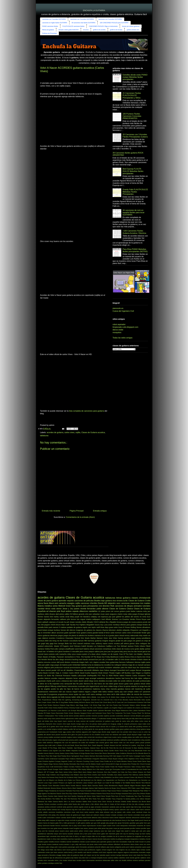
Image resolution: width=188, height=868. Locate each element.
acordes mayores (58, 678)
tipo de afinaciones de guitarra (60, 858)
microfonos (99, 737)
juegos (60, 635)
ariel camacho (60, 603)
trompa (94, 858)
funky (86, 729)
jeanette (127, 828)
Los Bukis (47, 676)
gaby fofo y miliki (61, 823)
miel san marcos (65, 692)
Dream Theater (109, 673)
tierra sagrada (52, 697)
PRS (129, 788)
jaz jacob (121, 828)
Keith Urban (48, 708)
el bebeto (51, 652)
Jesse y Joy (68, 609)
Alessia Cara (89, 751)
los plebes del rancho (130, 617)
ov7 (141, 692)
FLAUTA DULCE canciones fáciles (73, 26)
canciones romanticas (103, 649)
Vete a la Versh (69, 802)
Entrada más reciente (51, 511)
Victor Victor (102, 802)
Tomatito (108, 799)
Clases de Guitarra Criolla (139, 601)
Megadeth (90, 625)
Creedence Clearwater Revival (68, 638)
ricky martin (143, 635)
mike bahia (102, 692)
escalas (102, 662)
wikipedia (126, 630)
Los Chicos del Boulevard (81, 780)
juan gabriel (117, 617)
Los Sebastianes (132, 780)
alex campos (60, 649)
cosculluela (73, 641)
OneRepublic (92, 676)
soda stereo (56, 609)
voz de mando (113, 654)
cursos (54, 662)
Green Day (70, 606)
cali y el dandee (108, 660)
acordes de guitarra (55, 432)
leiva (59, 836)
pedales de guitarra (74, 627)
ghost (60, 652)
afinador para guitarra (143, 716)
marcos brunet (97, 839)
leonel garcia (142, 652)
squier (108, 855)
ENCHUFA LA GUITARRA (94, 10)
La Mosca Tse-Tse (86, 708)
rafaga (43, 850)
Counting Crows (88, 761)
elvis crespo (65, 820)
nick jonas (90, 844)
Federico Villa (80, 767)
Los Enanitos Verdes (127, 619)
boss (88, 810)
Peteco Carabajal (122, 791)
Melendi (62, 606)
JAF (45, 772)
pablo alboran (102, 609)
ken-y (82, 834)
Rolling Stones (136, 627)
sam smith (86, 694)
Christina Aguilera (48, 761)
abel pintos (60, 614)
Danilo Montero (122, 761)
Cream (97, 761)
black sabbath (43, 622)
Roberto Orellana (90, 794)
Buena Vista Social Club (94, 702)
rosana (79, 654)
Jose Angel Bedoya (63, 775)
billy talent (135, 719)
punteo (84, 668)
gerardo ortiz (83, 614)
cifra (58, 815)
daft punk (60, 662)
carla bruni (80, 812)
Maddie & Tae (120, 783)
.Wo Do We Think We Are (109, 748)
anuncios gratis (63, 633)
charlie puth (51, 681)
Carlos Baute (43, 673)
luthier (124, 735)
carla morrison (116, 633)
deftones (95, 818)
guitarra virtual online (142, 684)
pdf (122, 643)
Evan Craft (50, 767)
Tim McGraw (146, 713)
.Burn (90, 745)
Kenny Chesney (70, 708)
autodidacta (146, 638)
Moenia (53, 788)
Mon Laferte (133, 711)
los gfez (60, 689)
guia (138, 823)
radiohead (91, 668)
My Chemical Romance (61, 676)
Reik (112, 606)
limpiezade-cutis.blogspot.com (125, 327)
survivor (113, 855)
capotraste (42, 681)
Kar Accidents (69, 777)
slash (130, 740)
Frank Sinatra (48, 705)
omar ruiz (143, 844)
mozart (141, 842)
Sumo (123, 796)
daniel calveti (84, 681)
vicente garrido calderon (138, 858)
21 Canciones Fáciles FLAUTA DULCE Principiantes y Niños (132, 95)
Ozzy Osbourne (122, 788)
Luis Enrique (72, 711)
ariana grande (93, 633)
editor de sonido (119, 681)
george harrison (104, 729)
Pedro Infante (140, 646)
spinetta (103, 855)
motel (137, 842)
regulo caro (87, 627)
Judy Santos (42, 777)
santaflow (117, 740)
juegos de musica (130, 622)
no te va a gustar (108, 635)
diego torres (94, 681)
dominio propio (145, 818)
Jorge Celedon (51, 775)
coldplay (94, 617)
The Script (81, 799)
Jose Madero (75, 775)
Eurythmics (41, 767)
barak (40, 810)
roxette (148, 850)
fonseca (120, 622)
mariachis (63, 654)
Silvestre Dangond (80, 713)
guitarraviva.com (43, 732)
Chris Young (140, 759)
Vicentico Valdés (81, 802)
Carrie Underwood (51, 759)
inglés (143, 662)
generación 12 (72, 823)
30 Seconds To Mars (130, 748)
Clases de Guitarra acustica (93, 432)
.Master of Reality (49, 657)
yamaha (148, 860)
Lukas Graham (88, 783)
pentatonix (91, 847)
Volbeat (40, 716)
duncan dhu (105, 727)
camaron (147, 810)
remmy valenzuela (131, 635)
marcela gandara (117, 689)
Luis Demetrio (77, 783)
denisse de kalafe (70, 727)
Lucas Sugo (48, 783)
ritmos (48, 609)
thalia (139, 855)
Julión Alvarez (50, 614)
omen (148, 844)
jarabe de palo (121, 641)
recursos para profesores (87, 850)
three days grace (107, 627)
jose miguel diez (118, 831)
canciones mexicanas (130, 603)
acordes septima (104, 716)
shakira (89, 619)
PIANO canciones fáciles (50, 26)
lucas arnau (105, 735)
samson (60, 852)
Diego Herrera (54, 764)
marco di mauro (87, 839)
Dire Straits (85, 638)
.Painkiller (70, 748)
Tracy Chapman (117, 799)
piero (94, 740)
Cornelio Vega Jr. (55, 673)
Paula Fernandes (86, 791)
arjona (40, 603)
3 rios (115, 700)
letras (119, 598)
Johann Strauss (138, 772)
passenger (72, 847)
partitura (41, 614)
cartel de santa (121, 721)
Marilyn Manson (97, 638)
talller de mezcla (133, 694)
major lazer (147, 735)
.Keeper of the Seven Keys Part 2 (132, 697)
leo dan (134, 652)
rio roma (143, 617)
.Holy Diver (140, 745)
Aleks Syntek (146, 700)
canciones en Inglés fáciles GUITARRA (55, 23)
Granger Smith (58, 769)
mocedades (123, 842)
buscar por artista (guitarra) (131, 26)
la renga (141, 686)
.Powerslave (79, 670)
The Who (89, 799)
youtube (148, 743)
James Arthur (68, 772)
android (60, 807)
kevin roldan (108, 686)
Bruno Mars (61, 625)
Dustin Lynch (101, 764)
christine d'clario (136, 660)
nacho (119, 737)
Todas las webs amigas (122, 338)
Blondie (141, 753)
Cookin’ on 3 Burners (75, 761)
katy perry (124, 652)
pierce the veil (87, 740)
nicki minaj (143, 737)
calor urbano (131, 810)
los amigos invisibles (106, 836)
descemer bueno (108, 818)
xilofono (130, 860)
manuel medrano (84, 643)
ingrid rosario (107, 826)
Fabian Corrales (69, 767)
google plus (113, 823)
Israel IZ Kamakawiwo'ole (130, 769)
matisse (64, 627)
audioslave (103, 719)
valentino (122, 858)
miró (117, 842)
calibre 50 (68, 614)
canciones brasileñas (56, 812)
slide (118, 694)
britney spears (114, 810)
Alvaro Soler (51, 702)
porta (124, 847)
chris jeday (52, 815)
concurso (47, 662)
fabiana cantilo (68, 729)
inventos (44, 828)
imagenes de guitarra (84, 630)
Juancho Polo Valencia (130, 775)
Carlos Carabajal (134, 756)
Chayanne (134, 630)
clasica (102, 815)
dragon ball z (84, 662)
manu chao (105, 689)
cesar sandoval (137, 812)
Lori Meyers (50, 780)
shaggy (59, 855)
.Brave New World (81, 745)
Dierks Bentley (64, 764)
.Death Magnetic (97, 745)
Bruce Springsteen (73, 756)
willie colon (115, 860)
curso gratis (135, 649)
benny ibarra (121, 719)
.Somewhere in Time (72, 657)
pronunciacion (75, 668)
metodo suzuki (85, 842)
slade (81, 855)
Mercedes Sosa (110, 711)
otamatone (41, 847)
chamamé (49, 724)
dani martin (74, 681)
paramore (147, 692)
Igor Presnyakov (115, 769)
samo (93, 694)
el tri (56, 652)
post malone (130, 847)
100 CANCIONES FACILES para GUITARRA (114, 23)
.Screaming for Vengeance (81, 700)
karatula (77, 834)
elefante (102, 622)
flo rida (94, 684)
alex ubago (60, 660)
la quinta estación (130, 686)
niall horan (82, 844)
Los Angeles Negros (116, 708)
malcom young (43, 737)
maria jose (106, 839)
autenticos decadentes (106, 678)
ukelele (119, 630)
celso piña (130, 721)
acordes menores (91, 716)
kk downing (130, 834)
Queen (40, 619)
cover (148, 724)
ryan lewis (54, 852)
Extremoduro (58, 767)
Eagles (118, 673)
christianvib (145, 598)
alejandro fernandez (51, 619)
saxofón (80, 852)
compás (114, 815)
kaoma (65, 834)
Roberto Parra (101, 794)
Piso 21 (105, 676)
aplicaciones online (72, 719)
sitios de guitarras (73, 855)
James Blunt (77, 772)
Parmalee (69, 791)
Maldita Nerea (130, 783)
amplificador (70, 649)
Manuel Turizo (47, 786)
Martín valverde (99, 711)
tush (97, 743)
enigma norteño (57, 729)
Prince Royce (141, 619)
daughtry (79, 818)
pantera (65, 847)
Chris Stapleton (130, 759)
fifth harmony (89, 641)
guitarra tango (146, 729)
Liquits (40, 780)
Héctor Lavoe (104, 769)
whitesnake (106, 860)
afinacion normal (129, 716)
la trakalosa (96, 665)
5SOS (53, 625)
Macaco (80, 711)
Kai (48, 777)
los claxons (97, 630)
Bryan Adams (85, 756)
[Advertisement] (74, 120)
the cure (65, 743)
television (112, 630)
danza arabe (118, 330)
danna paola (42, 727)
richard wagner (107, 850)
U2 (99, 611)
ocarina (105, 844)
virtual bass (72, 860)
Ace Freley (106, 657)
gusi (149, 823)
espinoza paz (106, 617)
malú (58, 839)
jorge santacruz (95, 831)
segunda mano (112, 852)
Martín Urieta (103, 786)
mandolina (64, 839)
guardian (133, 823)
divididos (102, 681)
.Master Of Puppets (61, 646)
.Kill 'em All (61, 670)
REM (111, 676)
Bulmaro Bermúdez (96, 756)
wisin (116, 627)
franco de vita (103, 684)
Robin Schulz (69, 713)
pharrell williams (101, 847)
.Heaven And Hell (115, 745)
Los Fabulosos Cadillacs (103, 646)
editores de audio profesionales (138, 681)
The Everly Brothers (45, 799)
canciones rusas (69, 812)
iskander (66, 828)
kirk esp (123, 834)
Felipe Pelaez (90, 767)
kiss (129, 652)
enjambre (56, 684)
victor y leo (58, 860)
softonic (123, 694)
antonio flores (60, 719)
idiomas (138, 662)
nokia (96, 844)
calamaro (52, 622)
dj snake (109, 681)
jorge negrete (111, 732)
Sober (94, 796)
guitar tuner (129, 684)
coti (99, 617)
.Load (40, 748)
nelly (77, 844)
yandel (54, 670)
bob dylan (138, 678)
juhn (144, 831)
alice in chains (109, 804)
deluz (100, 818)
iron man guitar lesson (55, 828)
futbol (111, 684)
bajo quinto (126, 807)
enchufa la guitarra (76, 820)
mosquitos (117, 332)
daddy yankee (145, 649)
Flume (97, 767)
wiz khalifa (123, 860)
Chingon (121, 759)
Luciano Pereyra (58, 783)
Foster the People (117, 767)
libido (67, 643)
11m (121, 748)
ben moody (61, 810)
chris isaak (66, 724)
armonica (68, 660)
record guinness (72, 850)
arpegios (71, 603)
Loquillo (106, 708)
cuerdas (64, 818)
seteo (109, 694)
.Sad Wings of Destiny (81, 748)
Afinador (90, 622)
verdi (127, 858)
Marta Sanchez (93, 786)
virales (65, 860)
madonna (96, 689)
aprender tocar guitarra (78, 633)
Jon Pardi (147, 772)
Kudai (78, 708)
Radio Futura (51, 713)
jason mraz (84, 652)
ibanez (65, 686)
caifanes (63, 619)
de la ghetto (51, 727)
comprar (108, 815)
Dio (113, 702)
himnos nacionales (62, 826)
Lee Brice (115, 777)
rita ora (128, 850)
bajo (103, 601)
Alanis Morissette (135, 700)
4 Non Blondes (123, 700)
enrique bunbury (54, 630)
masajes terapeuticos (131, 839)
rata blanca (58, 850)
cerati (67, 617)
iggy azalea (67, 732)
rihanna (105, 630)
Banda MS (103, 603)
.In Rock (148, 745)
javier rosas (113, 828)
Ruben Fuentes (48, 796)
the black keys (131, 668)
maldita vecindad (54, 737)
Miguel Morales (135, 786)
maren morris (108, 643)
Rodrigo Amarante (122, 794)
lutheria (125, 665)
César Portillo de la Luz (108, 761)
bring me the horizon (61, 641)
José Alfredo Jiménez (110, 619)
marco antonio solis (51, 654)
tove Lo (88, 858)
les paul (78, 735)
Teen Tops (138, 796)
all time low (130, 804)
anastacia (41, 807)
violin (121, 743)
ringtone (122, 850)
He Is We (96, 769)
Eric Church (141, 764)
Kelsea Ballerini (58, 708)
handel (52, 826)
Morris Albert (72, 788)
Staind (98, 796)
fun (83, 729)
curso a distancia (62, 681)
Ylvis (56, 716)
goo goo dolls (96, 823)
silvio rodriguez (141, 643)
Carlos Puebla (145, 756)
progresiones (63, 694)
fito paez (80, 684)
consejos (120, 815)
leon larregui (59, 643)
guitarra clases (130, 598)
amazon (148, 804)
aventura (41, 641)
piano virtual (119, 635)
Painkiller (41, 791)
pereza (40, 694)
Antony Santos (59, 753)
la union (145, 732)
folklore (75, 614)
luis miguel (81, 619)
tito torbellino (91, 743)
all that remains (120, 804)
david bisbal (42, 630)
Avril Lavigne (130, 670)
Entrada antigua (100, 511)
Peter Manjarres (134, 791)
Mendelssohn (113, 786)
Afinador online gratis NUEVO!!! (69, 30)
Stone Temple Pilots (108, 796)
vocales (79, 860)
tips (73, 858)
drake (40, 820)
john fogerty (93, 732)
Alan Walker (66, 751)
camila (62, 617)
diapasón (122, 818)
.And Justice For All (103, 697)
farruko (81, 641)
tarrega (119, 855)
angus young (136, 638)
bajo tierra (134, 807)
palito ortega (50, 847)
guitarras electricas (50, 635)
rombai (143, 850)
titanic (76, 858)
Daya (149, 761)
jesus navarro (60, 831)
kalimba (84, 665)
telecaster (125, 855)
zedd (54, 745)
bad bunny (126, 678)
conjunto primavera (130, 724)
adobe (66, 804)
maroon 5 (56, 627)
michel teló (91, 737)
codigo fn (120, 724)
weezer (132, 743)
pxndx (145, 622)
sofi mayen (88, 855)
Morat (50, 660)
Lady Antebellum (106, 777)
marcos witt (129, 689)
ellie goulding (137, 727)
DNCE (77, 673)
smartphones (136, 740)
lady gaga (50, 643)
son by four (96, 855)
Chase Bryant (113, 759)
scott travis (102, 852)
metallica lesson (54, 842)
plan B (46, 694)
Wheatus (135, 802)
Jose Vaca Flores (86, 775)
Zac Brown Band (144, 802)
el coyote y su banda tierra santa (121, 727)
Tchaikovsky (130, 796)
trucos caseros (108, 858)
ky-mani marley (145, 834)
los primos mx (87, 735)
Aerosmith (88, 670)
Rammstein (60, 713)
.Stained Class (95, 748)
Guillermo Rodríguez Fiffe (72, 769)
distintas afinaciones (133, 818)
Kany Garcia (59, 777)
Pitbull (148, 646)
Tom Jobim (101, 799)
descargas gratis (83, 727)
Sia (54, 660)
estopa (140, 625)
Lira (44, 780)
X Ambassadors (49, 716)
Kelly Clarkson (79, 777)
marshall (63, 737)
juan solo (139, 831)
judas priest (105, 611)
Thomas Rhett (136, 713)
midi (114, 842)
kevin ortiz (99, 686)
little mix (95, 836)
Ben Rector (103, 753)
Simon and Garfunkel (95, 713)
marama (98, 635)
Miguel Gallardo (124, 786)
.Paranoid (60, 657)
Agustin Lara (57, 751)
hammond (46, 826)
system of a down (89, 654)
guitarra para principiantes (87, 606)
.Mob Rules (62, 748)
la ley (89, 665)
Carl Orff (125, 756)
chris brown (125, 660)
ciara (83, 724)
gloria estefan (86, 823)
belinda (54, 810)
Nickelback (142, 711)
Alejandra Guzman (78, 751)
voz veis (126, 743)
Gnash (50, 769)
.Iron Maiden (138, 654)
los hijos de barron (72, 689)
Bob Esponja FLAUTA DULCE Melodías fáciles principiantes (133, 171)
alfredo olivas (99, 804)
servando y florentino (49, 855)
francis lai (147, 820)
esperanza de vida (109, 820)
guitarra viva (111, 601)
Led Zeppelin (144, 630)
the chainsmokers (144, 668)
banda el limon (104, 633)
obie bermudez (47, 740)
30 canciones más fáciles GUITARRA (84, 23)
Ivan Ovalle (143, 769)
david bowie (87, 818)
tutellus (116, 858)
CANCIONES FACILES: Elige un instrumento (103, 26)
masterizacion (43, 692)
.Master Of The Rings (50, 748)
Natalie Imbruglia (82, 788)
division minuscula (72, 662)
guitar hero (143, 823)
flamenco (87, 684)
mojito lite (131, 842)
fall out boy (77, 729)
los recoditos (106, 665)
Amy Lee (127, 751)
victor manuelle (49, 860)
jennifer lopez (146, 828)
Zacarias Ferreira (44, 804)
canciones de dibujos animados (128, 606)
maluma (139, 611)
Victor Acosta (92, 802)
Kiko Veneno (88, 777)
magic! (140, 735)
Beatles (97, 601)
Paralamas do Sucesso (57, 791)
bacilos (118, 678)
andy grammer (68, 807)
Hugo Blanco (71, 705)
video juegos (133, 614)
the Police (144, 855)
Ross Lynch (132, 794)
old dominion (125, 844)
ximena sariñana (139, 860)
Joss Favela (113, 705)
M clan (112, 783)
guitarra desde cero (133, 30)
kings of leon (118, 686)
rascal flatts (49, 850)
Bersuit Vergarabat (143, 670)
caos (113, 721)
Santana (41, 649)
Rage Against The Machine (47, 794)
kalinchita (50, 834)
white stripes (81, 697)
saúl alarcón (88, 852)
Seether (74, 796)
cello (124, 812)
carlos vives (69, 432)
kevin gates (101, 834)
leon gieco (72, 735)
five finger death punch (136, 820)
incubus (99, 826)
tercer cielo (133, 855)
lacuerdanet (42, 836)
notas (125, 614)
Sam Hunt (67, 796)
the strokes (42, 697)
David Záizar (142, 761)
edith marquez (51, 820)
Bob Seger (53, 756)
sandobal (103, 740)
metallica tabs (82, 737)
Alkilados (96, 670)
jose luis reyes (106, 831)
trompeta (100, 858)
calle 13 (117, 660)
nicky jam (147, 611)
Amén (145, 751)
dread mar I (42, 652)
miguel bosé (107, 737)
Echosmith (109, 764)
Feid (145, 702)
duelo (98, 727)
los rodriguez (116, 665)
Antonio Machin (49, 753)
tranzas (68, 697)
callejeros (147, 678)
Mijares (144, 786)
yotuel (142, 743)
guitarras (98, 641)
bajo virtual (142, 807)
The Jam (64, 799)
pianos (140, 622)
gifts (79, 823)
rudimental (41, 852)
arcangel (93, 678)
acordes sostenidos (116, 716)
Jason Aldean (87, 772)
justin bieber (131, 611)
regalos (99, 850)
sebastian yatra (119, 668)
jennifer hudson (135, 828)
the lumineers (145, 694)
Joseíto (95, 775)
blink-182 (48, 641)
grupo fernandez (123, 823)
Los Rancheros (120, 780)
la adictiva (81, 635)
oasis (107, 614)
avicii (77, 649)
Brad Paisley (62, 756)
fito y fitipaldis (111, 622)
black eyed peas (145, 719)
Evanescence (132, 702)
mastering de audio (143, 689)
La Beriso (96, 777)
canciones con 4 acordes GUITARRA (82, 19)
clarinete (62, 815)
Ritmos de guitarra (48, 30)
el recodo (60, 622)
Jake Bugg (79, 705)
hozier (60, 732)
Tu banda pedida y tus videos (134, 799)
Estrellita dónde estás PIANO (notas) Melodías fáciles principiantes (135, 77)
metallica (48, 606)
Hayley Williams (87, 769)
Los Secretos (143, 780)
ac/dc (126, 601)
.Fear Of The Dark (126, 654)
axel (149, 619)
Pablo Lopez (136, 788)
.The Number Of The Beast (91, 657)
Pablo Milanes (145, 788)
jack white (98, 828)
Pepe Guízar (112, 791)
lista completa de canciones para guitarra (87, 411)
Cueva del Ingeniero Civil (123, 311)
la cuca (139, 732)
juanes (77, 609)
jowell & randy (130, 831)
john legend (90, 686)
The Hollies (56, 799)
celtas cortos (139, 721)
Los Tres (117, 646)
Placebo (40, 713)
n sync (72, 844)
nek (134, 737)
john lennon (72, 619)
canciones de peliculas (84, 601)
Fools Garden (105, 767)
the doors (41, 670)
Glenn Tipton (146, 767)
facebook (118, 820)
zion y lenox (91, 697)
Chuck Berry (107, 702)
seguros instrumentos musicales (135, 852)
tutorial (48, 670)
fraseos (40, 823)
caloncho (123, 810)
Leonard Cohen (129, 777)
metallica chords (145, 839)
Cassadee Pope (64, 759)
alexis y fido (90, 804)
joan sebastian (94, 614)
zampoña (41, 745)
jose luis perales (122, 732)
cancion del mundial (87, 721)
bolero (84, 810)
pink (52, 668)
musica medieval (53, 844)
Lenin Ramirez (98, 708)
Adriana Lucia (47, 751)
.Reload (55, 700)
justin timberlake (74, 665)
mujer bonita (42, 844)
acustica (60, 804)
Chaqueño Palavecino (100, 759)
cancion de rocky (74, 721)
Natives (91, 788)
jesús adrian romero (82, 831)
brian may (53, 721)
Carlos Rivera (125, 657)
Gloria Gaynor (42, 769)
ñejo (61, 863)
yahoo (137, 743)
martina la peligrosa (117, 839)
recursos (86, 30)
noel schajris (128, 692)
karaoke (70, 834)
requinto (70, 601)
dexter (116, 818)
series (55, 606)
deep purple (75, 617)
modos (114, 737)
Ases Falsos (104, 670)
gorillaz (113, 729)
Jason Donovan (98, 772)
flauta (46, 603)
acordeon (53, 804)
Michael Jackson (127, 646)
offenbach (117, 844)
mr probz (147, 842)
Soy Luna (104, 625)
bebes (49, 810)
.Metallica (70, 670)
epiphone (86, 820)
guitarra (55, 601)
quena (144, 847)
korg (134, 732)
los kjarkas (128, 836)
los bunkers (90, 635)
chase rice (147, 812)
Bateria (41, 606)
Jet (91, 705)
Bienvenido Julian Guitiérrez (117, 753)
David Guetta (85, 673)
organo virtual (57, 740)
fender (144, 633)
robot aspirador (119, 324)
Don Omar (146, 657)
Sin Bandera (85, 617)
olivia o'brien (135, 844)
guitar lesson (119, 684)
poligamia (118, 847)
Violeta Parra (50, 649)
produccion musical (62, 668)
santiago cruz (101, 694)
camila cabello (43, 812)
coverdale (137, 815)
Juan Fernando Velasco (127, 705)
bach (81, 649)
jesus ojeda (70, 831)
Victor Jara (108, 638)
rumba (47, 852)
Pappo (47, 791)
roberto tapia (135, 850)
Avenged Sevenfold (117, 670)
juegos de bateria (61, 665)
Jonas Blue (41, 775)
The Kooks (127, 713)
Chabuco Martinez (76, 759)
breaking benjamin (102, 810)
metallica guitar (43, 842)
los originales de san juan (141, 836)
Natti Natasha (99, 788)
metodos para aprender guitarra (101, 842)
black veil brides (43, 721)
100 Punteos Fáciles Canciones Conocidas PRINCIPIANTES (132, 116)
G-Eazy (138, 767)
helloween (130, 662)
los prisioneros (86, 689)
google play (105, 823)
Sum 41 (118, 796)
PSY (99, 676)
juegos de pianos (70, 635)
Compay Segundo (61, 761)
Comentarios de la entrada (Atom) (80, 517)
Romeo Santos (43, 617)
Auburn (67, 753)
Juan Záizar (118, 775)
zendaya (51, 863)
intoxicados (132, 826)
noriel (100, 844)
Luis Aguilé (68, 783)
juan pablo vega (48, 665)
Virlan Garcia (118, 638)
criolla (40, 818)
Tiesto (94, 799)
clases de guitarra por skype (76, 815)
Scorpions (142, 676)
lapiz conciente (51, 836)
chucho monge (76, 724)
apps (93, 807)
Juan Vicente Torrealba (105, 775)
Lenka (121, 777)
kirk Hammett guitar (113, 834)
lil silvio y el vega (79, 836)
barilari (44, 810)
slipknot (45, 638)
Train (148, 676)
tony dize (82, 858)
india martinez (76, 732)
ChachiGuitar (87, 759)
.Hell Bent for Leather (129, 745)
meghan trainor (72, 737)
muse (102, 614)
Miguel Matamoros (122, 711)
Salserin (61, 796)
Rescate (81, 794)
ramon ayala (73, 694)
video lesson (114, 743)
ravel (64, 850)
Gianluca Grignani (59, 705)
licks (71, 836)
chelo (114, 649)
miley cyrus (71, 654)
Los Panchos (52, 711)
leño (67, 836)
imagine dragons (109, 641)
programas (53, 694)
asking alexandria (85, 719)
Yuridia (61, 716)
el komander (136, 633)
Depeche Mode (97, 673)
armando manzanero (102, 807)
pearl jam (66, 740)
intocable (76, 652)
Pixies (148, 711)
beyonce (69, 810)
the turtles (82, 743)
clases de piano (44, 601)
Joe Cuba (121, 772)
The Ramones (72, 799)
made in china (51, 839)
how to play (73, 826)
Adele (84, 622)
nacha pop (118, 692)
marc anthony (96, 643)
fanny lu (125, 820)
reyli (97, 668)
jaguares (85, 732)
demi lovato (60, 727)
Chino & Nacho (136, 657)
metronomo (53, 692)
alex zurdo (81, 804)
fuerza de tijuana (49, 823)
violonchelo (49, 646)
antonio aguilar (78, 807)
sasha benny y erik (70, 852)
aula (117, 807)
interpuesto (124, 826)
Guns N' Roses (124, 627)
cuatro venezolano (48, 818)
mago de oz (133, 665)
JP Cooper (51, 772)
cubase (58, 818)
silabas (64, 855)
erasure (93, 820)
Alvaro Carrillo (109, 751)
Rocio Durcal (111, 794)
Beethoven (115, 657)
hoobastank (53, 732)
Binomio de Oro (133, 753)
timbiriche (46, 858)
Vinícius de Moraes (113, 802)
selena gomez (129, 643)
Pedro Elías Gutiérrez (100, 791)
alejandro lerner (72, 678)
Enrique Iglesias (144, 614)
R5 (45, 713)
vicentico (52, 638)
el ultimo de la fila (45, 684)
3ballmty (141, 748)
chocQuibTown (43, 815)
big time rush (77, 810)
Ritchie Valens (119, 676)
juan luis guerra (113, 652)
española (99, 820)
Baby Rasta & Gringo (78, 753)
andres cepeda (72, 611)
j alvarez (91, 828)
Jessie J (87, 705)
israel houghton (75, 828)
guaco (122, 729)
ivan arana (84, 828)
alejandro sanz (114, 603)
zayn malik (48, 745)
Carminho (41, 759)
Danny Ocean (132, 761)
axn (121, 807)
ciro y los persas (91, 724)
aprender (62, 601)
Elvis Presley (132, 764)
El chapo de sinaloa (120, 764)
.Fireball (106, 745)
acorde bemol (68, 716)
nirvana (120, 601)
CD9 (111, 756)
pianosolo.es (118, 308)
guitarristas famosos (118, 662)
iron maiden (145, 603)
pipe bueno (111, 847)
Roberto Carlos (131, 676)
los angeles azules (48, 689)
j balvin (120, 614)
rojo (80, 694)
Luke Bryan (98, 783)
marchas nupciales (74, 839)
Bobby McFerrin (80, 702)
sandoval (110, 740)
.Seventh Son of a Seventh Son (102, 700)
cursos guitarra (120, 611)
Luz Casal (106, 783)
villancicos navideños (88, 611)
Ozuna (97, 625)
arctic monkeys (114, 625)
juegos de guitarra (134, 641)
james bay (105, 828)
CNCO (96, 622)
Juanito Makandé (144, 775)
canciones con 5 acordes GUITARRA (110, 19)
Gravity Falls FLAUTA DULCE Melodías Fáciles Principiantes (135, 192)
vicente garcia (104, 743)
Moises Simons (62, 788)
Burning (106, 756)
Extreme (140, 702)
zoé (112, 611)
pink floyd (61, 611)
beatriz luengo (112, 719)
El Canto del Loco (121, 702)
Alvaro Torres (119, 751)
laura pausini (56, 735)
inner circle (116, 826)
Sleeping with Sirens (84, 796)
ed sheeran (51, 611)
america (40, 719)
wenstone (99, 860)
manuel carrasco (144, 665)
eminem (145, 727)
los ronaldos (96, 735)
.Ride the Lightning (64, 700)
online (136, 692)
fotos (108, 662)
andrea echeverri (51, 807)
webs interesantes (89, 860)
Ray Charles (73, 794)
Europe (148, 764)
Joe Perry (128, 772)
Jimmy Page (97, 705)
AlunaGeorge (99, 751)
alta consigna (140, 804)
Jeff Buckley (126, 673)
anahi (45, 719)
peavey (72, 740)
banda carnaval (89, 660)
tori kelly (61, 697)
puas (98, 740)
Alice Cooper (42, 702)
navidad (41, 609)
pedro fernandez (81, 847)
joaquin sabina (94, 652)
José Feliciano (75, 646)
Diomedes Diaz (75, 764)
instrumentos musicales (76, 686)
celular (129, 812)
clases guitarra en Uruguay (107, 724)
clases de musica (123, 649)
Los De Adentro (97, 780)
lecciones (64, 735)
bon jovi (98, 660)
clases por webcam (93, 815)
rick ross (116, 850)
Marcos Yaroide (81, 786)
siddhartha (124, 740)
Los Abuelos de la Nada (63, 780)
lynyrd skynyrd (132, 735)
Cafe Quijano (117, 756)
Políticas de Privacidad (49, 33)
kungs (137, 834)
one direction (104, 606)
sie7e (113, 694)
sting (143, 740)
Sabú (56, 796)
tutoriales (146, 606)
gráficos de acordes (99, 30)
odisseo (111, 844)
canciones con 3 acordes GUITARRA (54, 19)
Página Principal (77, 511)
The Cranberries (117, 713)
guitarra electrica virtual (132, 729)
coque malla (142, 724)
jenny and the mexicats (46, 831)
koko (131, 732)
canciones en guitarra (103, 721)
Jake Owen (59, 772)
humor (80, 826)
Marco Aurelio (70, 786)
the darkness (73, 743)
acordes (127, 638)
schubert (95, 852)
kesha (94, 834)
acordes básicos (44, 678)
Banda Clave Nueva (92, 753)
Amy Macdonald (137, 751)
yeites (40, 863)
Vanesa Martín (58, 802)
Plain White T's (145, 791)
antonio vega (84, 678)
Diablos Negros (43, 764)
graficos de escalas (116, 30)
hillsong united (56, 686)
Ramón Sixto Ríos (63, 794)
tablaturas (44, 436)
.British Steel (115, 697)
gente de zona (93, 729)
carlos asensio (89, 812)
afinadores (146, 627)
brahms (93, 810)
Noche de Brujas (110, 788)
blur (132, 678)
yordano (45, 863)
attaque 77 (95, 719)
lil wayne (88, 836)
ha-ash (67, 622)
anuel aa (87, 807)
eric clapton (94, 662)
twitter (74, 697)
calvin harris (140, 810)
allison (54, 633)
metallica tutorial (66, 842)
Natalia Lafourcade (79, 676)
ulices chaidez (101, 654)
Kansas (52, 777)
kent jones (88, 834)
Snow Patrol (107, 713)
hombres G (67, 652)
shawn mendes (76, 622)
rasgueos (113, 614)
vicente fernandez (88, 609)
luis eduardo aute (116, 735)
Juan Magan (136, 673)
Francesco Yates (129, 767)
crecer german (145, 815)
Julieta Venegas (141, 705)
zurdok (57, 863)
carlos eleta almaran (102, 812)
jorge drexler (102, 732)
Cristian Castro (68, 673)
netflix (137, 737)
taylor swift (96, 627)
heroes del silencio (68, 630)
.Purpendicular (47, 700)
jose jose (104, 652)
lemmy (63, 836)
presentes (138, 847)
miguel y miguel (91, 692)
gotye (117, 729)
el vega (58, 820)
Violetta (123, 802)
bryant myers (62, 721)
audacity (113, 807)
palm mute (58, 847)
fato (74, 684)
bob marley (54, 617)
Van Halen (48, 802)
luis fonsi (73, 643)
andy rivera (52, 719)
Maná (51, 603)
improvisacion (91, 826)
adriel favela (73, 804)
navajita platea (127, 737)
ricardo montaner (106, 668)
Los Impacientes (108, 780)
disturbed (92, 727)
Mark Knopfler (88, 711)
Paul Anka (76, 791)
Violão (129, 802)
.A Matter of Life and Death (65, 745)
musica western (64, 844)
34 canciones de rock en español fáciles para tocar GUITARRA (133, 212)
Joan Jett (105, 705)
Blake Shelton (69, 702)
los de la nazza (119, 836)
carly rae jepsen (116, 812)
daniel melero (71, 818)
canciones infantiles (89, 603)
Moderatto (47, 788)
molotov (110, 692)
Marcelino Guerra (59, 786)
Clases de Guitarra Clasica (121, 609)
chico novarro (57, 724)
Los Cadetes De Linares (132, 708)
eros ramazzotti (66, 684)
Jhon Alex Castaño (110, 772)
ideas (84, 826)
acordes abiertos (79, 716)
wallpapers (96, 619)
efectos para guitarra (128, 625)
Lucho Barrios (62, 711)
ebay (44, 820)
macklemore (42, 839)
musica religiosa (44, 668)
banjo (148, 807)
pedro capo (78, 740)
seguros (120, 852)
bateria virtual (89, 649)
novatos (117, 643)
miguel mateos (78, 692)
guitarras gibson (44, 686)
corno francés (128, 815)
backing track (77, 660)
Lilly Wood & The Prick (143, 777)
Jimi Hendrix (42, 660)
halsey (40, 826)
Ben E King (60, 702)
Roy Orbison (141, 794)
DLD (149, 617)
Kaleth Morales (87, 646)
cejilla (78, 432)
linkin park (48, 627)
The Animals (146, 796)
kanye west (58, 834)
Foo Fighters (81, 625)
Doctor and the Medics (88, 764)
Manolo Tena (140, 783)
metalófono (75, 842)
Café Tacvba (71, 625)
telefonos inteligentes (54, 743)
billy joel (129, 719)
